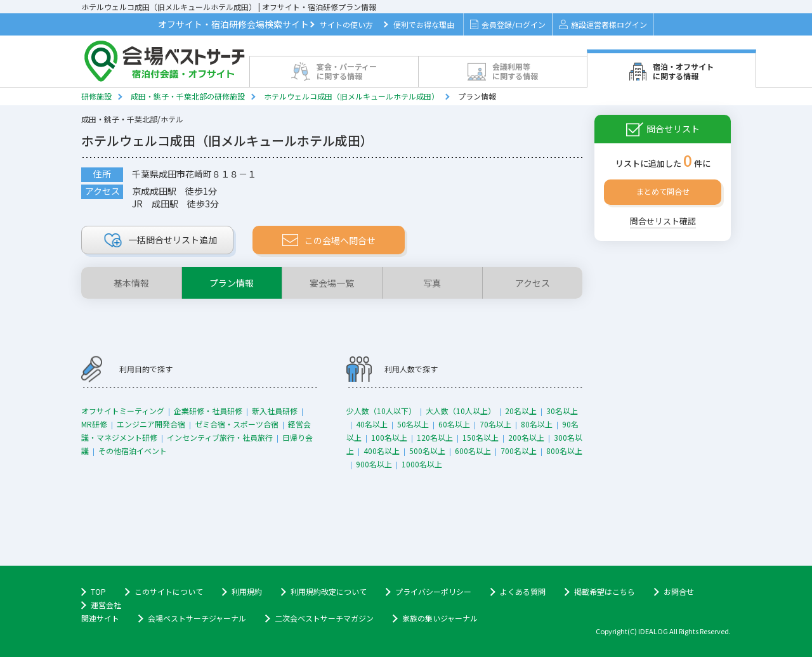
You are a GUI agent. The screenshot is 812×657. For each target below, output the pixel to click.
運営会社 (106, 605)
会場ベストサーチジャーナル (197, 618)
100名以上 (389, 437)
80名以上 (537, 424)
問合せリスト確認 (663, 221)
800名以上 (564, 451)
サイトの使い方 (346, 24)
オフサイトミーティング (123, 411)
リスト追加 (161, 240)
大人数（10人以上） (461, 411)
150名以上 (481, 437)
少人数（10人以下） (381, 411)
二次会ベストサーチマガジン (324, 618)
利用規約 (247, 591)
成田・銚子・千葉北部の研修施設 (188, 96)
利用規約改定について (329, 591)
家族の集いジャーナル (440, 618)
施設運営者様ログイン (603, 24)
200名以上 (526, 437)
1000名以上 (422, 464)
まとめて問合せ (663, 191)
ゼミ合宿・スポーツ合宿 (237, 424)
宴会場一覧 (332, 283)
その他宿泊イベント (133, 451)
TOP (98, 591)
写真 (432, 283)
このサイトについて (169, 591)
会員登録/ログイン (508, 24)
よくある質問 (523, 591)
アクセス (533, 283)
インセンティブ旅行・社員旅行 (220, 437)
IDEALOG (653, 631)
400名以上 (382, 451)
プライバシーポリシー (433, 591)
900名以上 (374, 464)
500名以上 (427, 451)
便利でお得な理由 (424, 24)
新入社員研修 (275, 411)
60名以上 (454, 424)
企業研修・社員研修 (208, 411)
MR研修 (94, 424)
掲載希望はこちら (605, 591)
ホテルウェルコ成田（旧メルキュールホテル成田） (351, 96)
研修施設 (96, 96)
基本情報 (131, 283)
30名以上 (562, 411)
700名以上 (519, 451)
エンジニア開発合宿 (151, 424)
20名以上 (521, 411)
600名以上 (473, 451)
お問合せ (679, 591)
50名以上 (413, 424)
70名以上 (495, 424)
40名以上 (372, 424)
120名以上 (435, 437)
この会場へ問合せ (329, 240)
